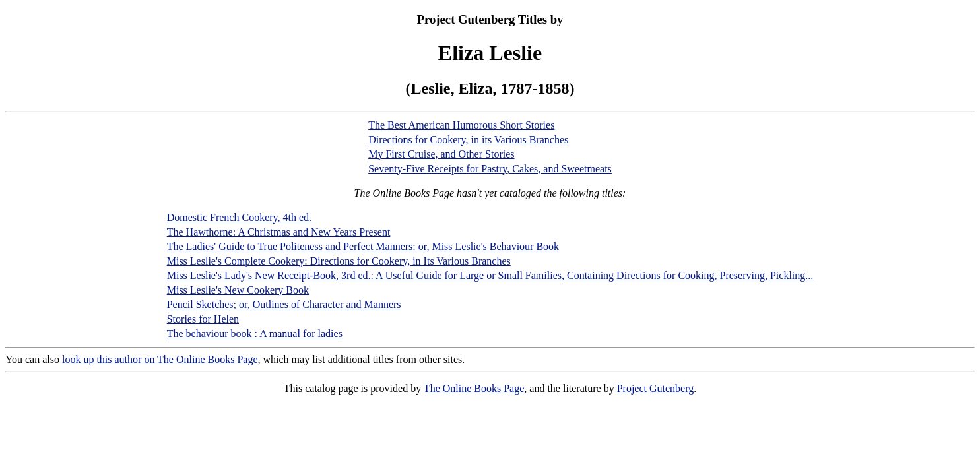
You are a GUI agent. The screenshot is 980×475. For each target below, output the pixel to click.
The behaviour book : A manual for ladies (255, 333)
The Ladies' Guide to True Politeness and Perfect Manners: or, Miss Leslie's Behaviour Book (363, 246)
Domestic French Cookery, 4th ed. (239, 217)
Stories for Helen (203, 319)
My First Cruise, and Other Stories (441, 154)
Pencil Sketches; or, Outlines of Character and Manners (284, 304)
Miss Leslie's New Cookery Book (238, 290)
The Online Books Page (474, 388)
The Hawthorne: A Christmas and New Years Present (279, 232)
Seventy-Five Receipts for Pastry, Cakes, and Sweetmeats (490, 169)
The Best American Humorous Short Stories (461, 125)
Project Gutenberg (656, 388)
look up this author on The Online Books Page (160, 359)
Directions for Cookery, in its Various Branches (468, 140)
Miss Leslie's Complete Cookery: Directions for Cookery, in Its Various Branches (339, 261)
